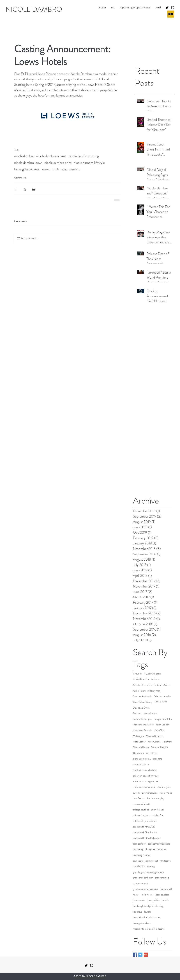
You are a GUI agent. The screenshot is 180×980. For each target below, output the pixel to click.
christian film (157, 815)
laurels (147, 912)
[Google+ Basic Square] (146, 955)
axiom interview (150, 793)
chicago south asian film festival (148, 810)
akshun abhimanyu (142, 759)
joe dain (165, 900)
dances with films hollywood (146, 838)
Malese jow (138, 736)
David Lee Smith (141, 708)
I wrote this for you (142, 719)
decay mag (138, 849)
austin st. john (164, 787)
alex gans (158, 759)
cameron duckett (141, 804)
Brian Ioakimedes (162, 696)
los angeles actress (27, 169)
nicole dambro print (58, 163)
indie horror (147, 895)
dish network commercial (145, 861)
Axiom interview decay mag (146, 691)
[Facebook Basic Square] (135, 955)
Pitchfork (167, 742)
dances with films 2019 (144, 827)
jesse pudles (153, 900)
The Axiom (138, 753)
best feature (139, 798)
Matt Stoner (139, 742)
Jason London (162, 725)
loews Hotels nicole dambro (61, 169)
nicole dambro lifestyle (89, 163)
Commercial (20, 178)
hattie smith (166, 889)
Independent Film (163, 719)
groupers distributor (143, 878)
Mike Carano (154, 742)
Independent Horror (143, 725)
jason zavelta (139, 900)
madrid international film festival (149, 929)
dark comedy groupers (159, 844)
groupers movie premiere (146, 889)
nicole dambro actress (51, 156)
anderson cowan (141, 764)
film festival (166, 861)
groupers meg (162, 878)
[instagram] (173, 8)
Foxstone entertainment (145, 713)
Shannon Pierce (141, 747)
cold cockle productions (145, 821)
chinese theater (141, 815)
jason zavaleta (162, 895)
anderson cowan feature (145, 770)
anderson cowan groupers (146, 781)
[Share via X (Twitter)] (25, 189)
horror (136, 895)
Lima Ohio (159, 730)
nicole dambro (24, 156)
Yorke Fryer (152, 753)
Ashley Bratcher (141, 679)
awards (136, 793)
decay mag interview (156, 849)
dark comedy (139, 844)
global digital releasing (144, 866)
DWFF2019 (161, 702)
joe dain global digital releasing (148, 906)
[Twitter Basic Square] (140, 955)
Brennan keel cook (142, 696)
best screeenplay (156, 798)
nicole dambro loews (28, 163)
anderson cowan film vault (146, 776)
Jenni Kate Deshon (142, 730)
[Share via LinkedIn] (34, 189)
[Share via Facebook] (16, 189)
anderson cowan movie (144, 787)
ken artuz (138, 912)
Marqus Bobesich (155, 736)
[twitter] (167, 8)
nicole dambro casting (84, 156)
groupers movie (141, 883)
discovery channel (142, 855)
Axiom (167, 685)
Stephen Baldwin (159, 747)
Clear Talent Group (143, 702)
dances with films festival (145, 832)
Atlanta (155, 679)
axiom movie (166, 793)
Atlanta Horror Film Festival (147, 685)
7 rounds (137, 674)
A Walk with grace (153, 674)
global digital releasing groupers (148, 872)
